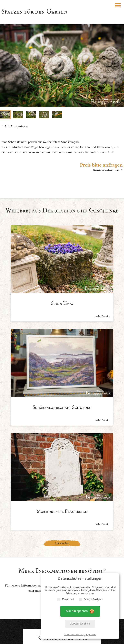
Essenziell (65, 597)
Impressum (91, 632)
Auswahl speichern (80, 622)
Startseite (26, 611)
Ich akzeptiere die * (59, 552)
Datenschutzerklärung (74, 632)
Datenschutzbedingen (72, 552)
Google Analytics (91, 597)
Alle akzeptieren (80, 609)
